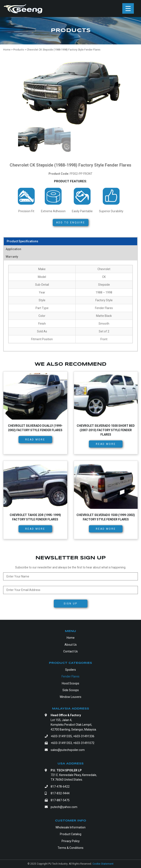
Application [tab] (13, 249)
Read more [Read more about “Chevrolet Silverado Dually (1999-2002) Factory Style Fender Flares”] (35, 440)
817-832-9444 (60, 793)
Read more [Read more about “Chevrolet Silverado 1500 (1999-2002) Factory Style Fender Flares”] (106, 529)
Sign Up (70, 604)
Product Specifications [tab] (22, 241)
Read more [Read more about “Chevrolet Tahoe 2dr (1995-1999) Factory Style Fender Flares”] (35, 529)
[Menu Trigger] (128, 8)
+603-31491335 (61, 736)
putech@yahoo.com (64, 807)
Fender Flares (70, 676)
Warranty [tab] (12, 257)
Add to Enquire (71, 223)
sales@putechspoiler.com (68, 750)
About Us (71, 645)
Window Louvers (70, 697)
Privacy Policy (71, 841)
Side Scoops (71, 690)
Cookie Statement (103, 864)
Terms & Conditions (70, 848)
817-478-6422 (60, 787)
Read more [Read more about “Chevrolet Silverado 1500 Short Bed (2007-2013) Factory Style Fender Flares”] (106, 444)
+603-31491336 (84, 736)
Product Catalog (71, 834)
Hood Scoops (70, 683)
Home (71, 638)
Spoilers (70, 670)
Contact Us (70, 651)
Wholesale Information (70, 827)
